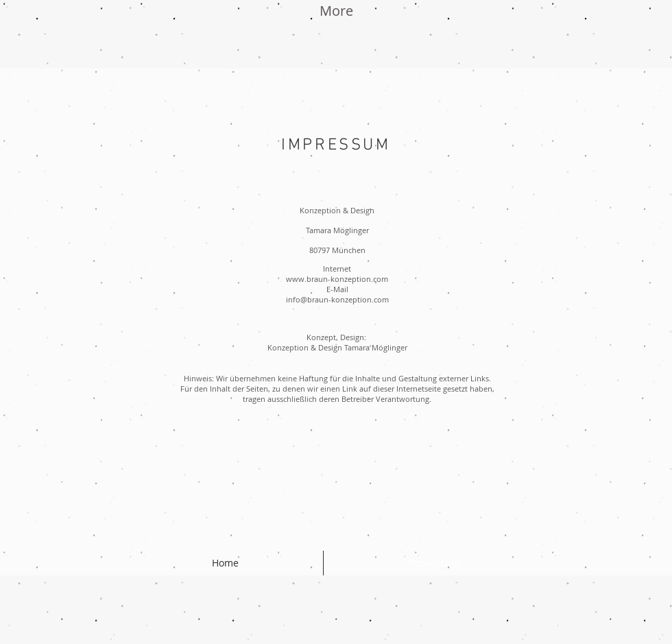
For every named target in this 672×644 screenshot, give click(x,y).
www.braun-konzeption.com (337, 279)
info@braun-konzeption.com (337, 299)
